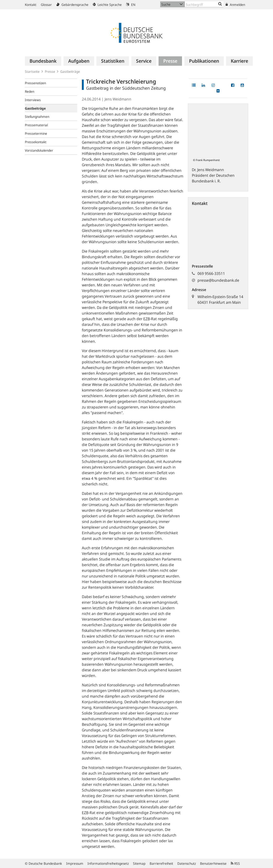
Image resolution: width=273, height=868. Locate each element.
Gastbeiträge (70, 71)
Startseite (32, 71)
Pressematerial (36, 125)
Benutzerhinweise (213, 863)
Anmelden (235, 5)
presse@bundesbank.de (218, 280)
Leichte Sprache (107, 5)
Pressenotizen (35, 83)
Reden (30, 91)
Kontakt (31, 5)
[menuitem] (43, 61)
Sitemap (139, 863)
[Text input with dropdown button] (204, 4)
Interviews (33, 100)
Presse (50, 71)
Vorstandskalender (39, 150)
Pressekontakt (36, 142)
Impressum (75, 863)
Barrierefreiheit (161, 863)
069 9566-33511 (211, 273)
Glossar (46, 5)
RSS (235, 863)
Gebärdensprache (72, 5)
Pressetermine (36, 133)
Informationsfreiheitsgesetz (108, 863)
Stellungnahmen (37, 117)
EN (131, 5)
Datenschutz (187, 863)
